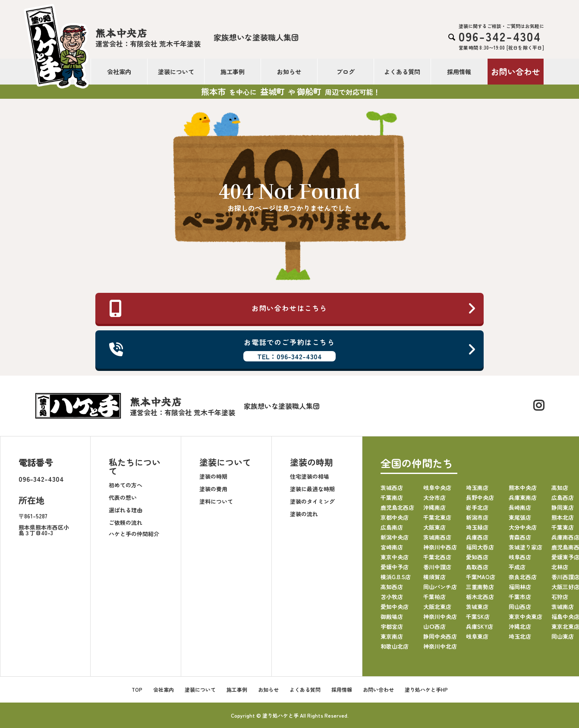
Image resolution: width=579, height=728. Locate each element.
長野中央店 (480, 497)
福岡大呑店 (480, 547)
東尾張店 (520, 517)
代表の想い (123, 497)
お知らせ (289, 72)
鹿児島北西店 (397, 507)
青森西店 (520, 537)
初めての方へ (126, 485)
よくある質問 (402, 72)
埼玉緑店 (477, 527)
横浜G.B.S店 (396, 576)
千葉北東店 (437, 517)
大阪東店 (434, 527)
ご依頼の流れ (126, 522)
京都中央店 (395, 517)
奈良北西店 (523, 576)
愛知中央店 (395, 606)
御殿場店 (392, 616)
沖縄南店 (434, 507)
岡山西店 (520, 606)
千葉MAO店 (481, 576)
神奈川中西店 (440, 547)
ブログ (346, 72)
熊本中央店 (523, 487)
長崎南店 (520, 507)
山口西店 (434, 626)
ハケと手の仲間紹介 (134, 534)
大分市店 (434, 497)
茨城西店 (392, 487)
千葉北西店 (437, 557)
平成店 (517, 566)
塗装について (176, 72)
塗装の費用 (213, 489)
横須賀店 (434, 576)
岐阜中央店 (437, 487)
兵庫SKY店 (480, 626)
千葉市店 (520, 596)
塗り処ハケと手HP (426, 689)
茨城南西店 (437, 537)
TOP (137, 689)
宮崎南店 (392, 547)
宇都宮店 (392, 626)
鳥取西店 (477, 566)
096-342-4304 (41, 478)
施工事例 (233, 72)
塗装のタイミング (312, 501)
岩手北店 (477, 507)
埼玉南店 (477, 487)
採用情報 (459, 72)
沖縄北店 (520, 626)
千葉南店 (392, 497)
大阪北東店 (437, 606)
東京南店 (392, 636)
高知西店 (392, 586)
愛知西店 (477, 557)
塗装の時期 (213, 476)
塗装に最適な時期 (312, 489)
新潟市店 (477, 517)
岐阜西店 (520, 557)
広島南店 (392, 527)
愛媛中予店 (395, 566)
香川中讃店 (437, 566)
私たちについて (135, 466)
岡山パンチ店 (440, 586)
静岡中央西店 (440, 636)
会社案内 (119, 72)
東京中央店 (395, 557)
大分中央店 (523, 527)
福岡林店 (520, 586)
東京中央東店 (526, 616)
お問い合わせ (516, 71)
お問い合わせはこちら (293, 308)
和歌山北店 (395, 646)
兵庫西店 (477, 537)
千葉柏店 (434, 596)
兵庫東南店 (523, 497)
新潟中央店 (395, 537)
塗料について (216, 501)
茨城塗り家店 (526, 547)
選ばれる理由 (126, 510)
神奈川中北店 (440, 646)
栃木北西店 (480, 596)
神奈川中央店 (440, 616)
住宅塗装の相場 (310, 476)
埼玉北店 (520, 636)
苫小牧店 (392, 596)
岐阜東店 (477, 636)
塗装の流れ (304, 514)
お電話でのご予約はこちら (293, 349)
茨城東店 (477, 606)
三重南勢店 (480, 586)
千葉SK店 (478, 616)
